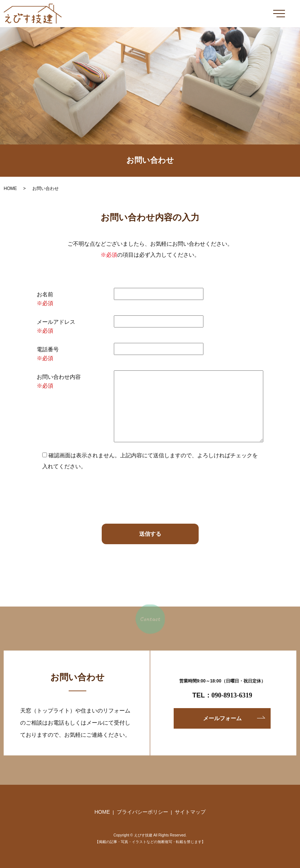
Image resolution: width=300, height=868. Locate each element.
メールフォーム (222, 718)
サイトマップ (190, 812)
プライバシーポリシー (142, 812)
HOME (10, 188)
